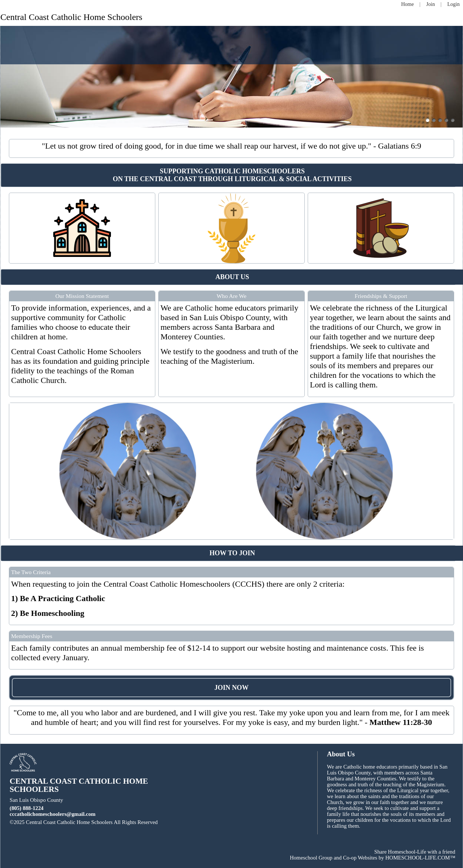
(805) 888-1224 (27, 808)
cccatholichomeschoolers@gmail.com (53, 814)
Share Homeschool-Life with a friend (415, 852)
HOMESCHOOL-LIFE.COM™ (420, 858)
